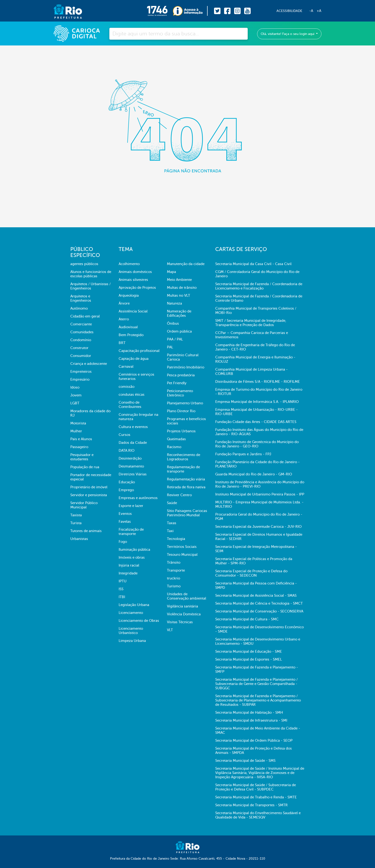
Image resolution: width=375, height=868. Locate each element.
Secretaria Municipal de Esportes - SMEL (249, 659)
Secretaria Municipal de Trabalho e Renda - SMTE (256, 797)
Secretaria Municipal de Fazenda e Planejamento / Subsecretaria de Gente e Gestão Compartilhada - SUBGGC (256, 684)
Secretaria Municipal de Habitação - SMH (249, 712)
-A (311, 11)
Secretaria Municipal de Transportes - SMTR (251, 805)
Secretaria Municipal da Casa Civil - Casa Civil (253, 264)
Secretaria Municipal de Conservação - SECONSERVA (259, 611)
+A (319, 11)
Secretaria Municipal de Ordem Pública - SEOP (254, 740)
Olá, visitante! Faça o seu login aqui (288, 34)
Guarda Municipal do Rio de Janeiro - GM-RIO (254, 474)
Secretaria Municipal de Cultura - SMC (247, 619)
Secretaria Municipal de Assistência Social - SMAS (256, 595)
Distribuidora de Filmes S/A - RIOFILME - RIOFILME (258, 382)
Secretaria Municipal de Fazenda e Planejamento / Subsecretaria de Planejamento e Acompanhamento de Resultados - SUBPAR (258, 700)
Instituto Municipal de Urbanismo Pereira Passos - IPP (260, 494)
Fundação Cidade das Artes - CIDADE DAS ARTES (256, 422)
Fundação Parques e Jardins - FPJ (243, 454)
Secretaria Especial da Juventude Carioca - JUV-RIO (258, 527)
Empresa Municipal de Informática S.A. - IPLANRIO (257, 402)
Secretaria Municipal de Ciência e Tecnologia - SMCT (259, 603)
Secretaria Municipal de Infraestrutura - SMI (251, 720)
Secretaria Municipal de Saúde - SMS (245, 761)
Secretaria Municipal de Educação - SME (249, 651)
